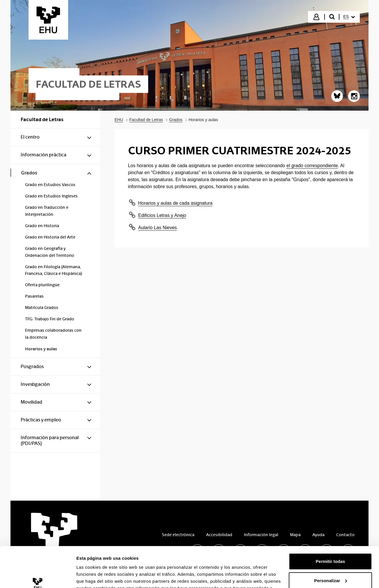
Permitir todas (331, 457)
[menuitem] (349, 17)
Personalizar (331, 476)
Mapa (295, 535)
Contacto (345, 535)
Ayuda (318, 535)
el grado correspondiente (312, 166)
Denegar (330, 495)
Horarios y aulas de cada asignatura (175, 203)
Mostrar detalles (93, 507)
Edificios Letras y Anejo (162, 215)
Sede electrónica (178, 535)
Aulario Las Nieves (158, 228)
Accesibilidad (219, 535)
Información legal (261, 535)
